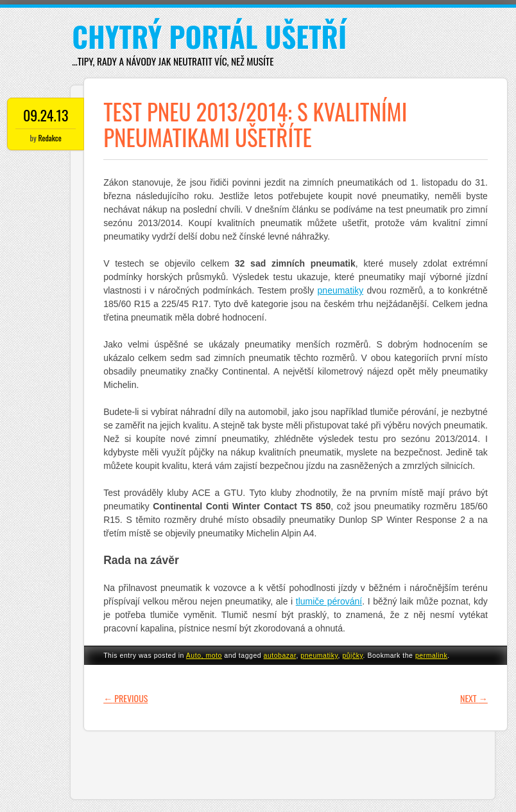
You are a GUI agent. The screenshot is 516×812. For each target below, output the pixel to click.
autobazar (280, 655)
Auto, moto (204, 655)
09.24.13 (46, 115)
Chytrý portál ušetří (209, 36)
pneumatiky (341, 290)
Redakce (49, 138)
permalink (431, 655)
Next (474, 698)
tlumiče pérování (329, 601)
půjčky (352, 655)
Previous (125, 698)
